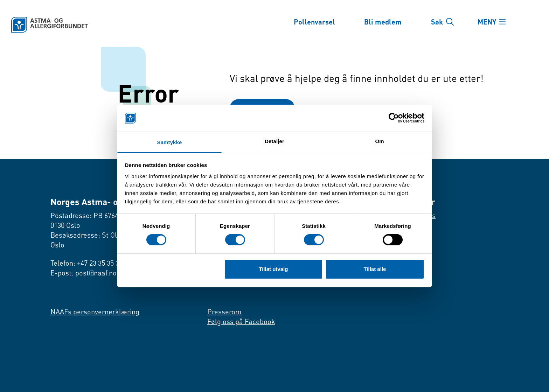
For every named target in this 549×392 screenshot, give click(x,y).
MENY (487, 22)
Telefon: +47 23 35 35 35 (86, 263)
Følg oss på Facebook (241, 321)
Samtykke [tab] (170, 142)
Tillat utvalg (273, 269)
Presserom (224, 312)
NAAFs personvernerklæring (95, 312)
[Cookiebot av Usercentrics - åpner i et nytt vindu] (394, 118)
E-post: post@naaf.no (84, 273)
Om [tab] (379, 141)
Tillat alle (375, 269)
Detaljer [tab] (274, 141)
